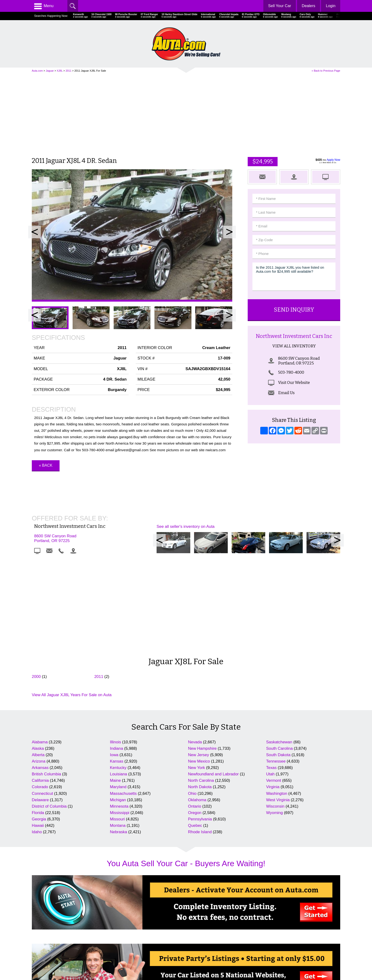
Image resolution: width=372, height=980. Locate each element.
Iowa (114, 663)
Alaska (38, 656)
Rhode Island (200, 740)
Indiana (116, 656)
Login (331, 6)
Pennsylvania (200, 727)
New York (197, 676)
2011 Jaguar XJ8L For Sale (90, 71)
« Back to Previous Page (326, 71)
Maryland (118, 695)
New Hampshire (202, 656)
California (40, 689)
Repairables (198, 951)
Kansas (117, 669)
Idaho (37, 740)
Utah (270, 682)
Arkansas (40, 676)
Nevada (195, 650)
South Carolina (279, 656)
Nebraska (119, 740)
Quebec (195, 734)
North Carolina (201, 689)
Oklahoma (197, 708)
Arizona (39, 669)
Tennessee (276, 669)
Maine (115, 689)
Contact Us (40, 958)
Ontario (195, 714)
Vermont (274, 689)
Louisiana (119, 682)
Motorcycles (198, 958)
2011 (68, 71)
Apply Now (333, 160)
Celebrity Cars (199, 945)
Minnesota (119, 714)
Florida (38, 721)
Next (230, 232)
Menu (44, 6)
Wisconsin (275, 714)
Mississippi (120, 721)
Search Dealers (122, 951)
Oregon (195, 721)
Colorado (40, 695)
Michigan (118, 708)
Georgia (39, 727)
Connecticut (42, 702)
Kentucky (118, 676)
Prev (35, 232)
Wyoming (274, 721)
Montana (118, 734)
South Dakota (278, 663)
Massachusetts (123, 702)
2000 (36, 585)
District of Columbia (49, 714)
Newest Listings (122, 958)
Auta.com (37, 71)
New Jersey (199, 663)
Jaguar (50, 71)
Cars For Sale (121, 945)
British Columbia (46, 682)
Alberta (38, 663)
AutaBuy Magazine (307, 956)
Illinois (115, 650)
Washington (277, 702)
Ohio (192, 702)
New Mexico (199, 669)
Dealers (308, 6)
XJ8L (60, 71)
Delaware (40, 708)
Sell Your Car (279, 6)
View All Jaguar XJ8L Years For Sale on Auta (72, 603)
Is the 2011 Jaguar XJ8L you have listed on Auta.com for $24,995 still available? (294, 277)
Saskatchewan (279, 650)
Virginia (273, 695)
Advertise (38, 951)
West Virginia (278, 708)
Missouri (117, 727)
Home (36, 945)
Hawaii (38, 734)
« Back (46, 465)
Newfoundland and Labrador (214, 682)
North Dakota (200, 695)
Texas (271, 676)
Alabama (40, 650)
